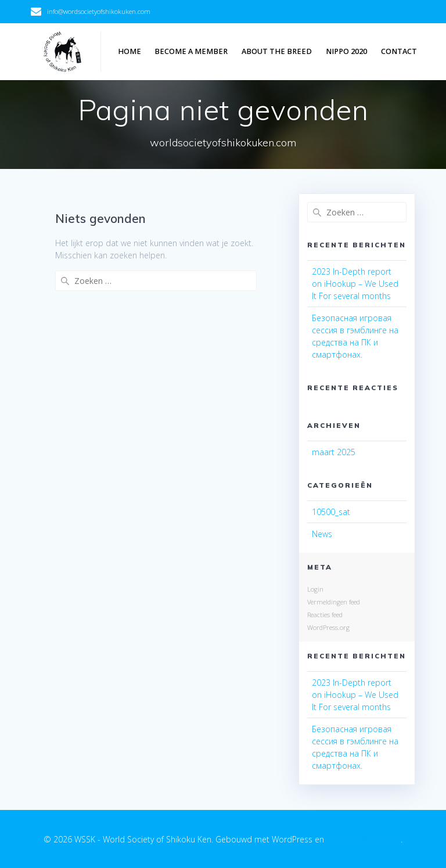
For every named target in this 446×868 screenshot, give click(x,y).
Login (315, 589)
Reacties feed (325, 615)
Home (130, 51)
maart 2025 (334, 452)
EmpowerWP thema (364, 839)
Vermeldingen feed (334, 602)
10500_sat (331, 512)
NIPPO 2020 (346, 51)
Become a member (191, 51)
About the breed (277, 51)
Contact (399, 51)
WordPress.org (328, 627)
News (322, 534)
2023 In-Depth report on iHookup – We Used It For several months (355, 284)
